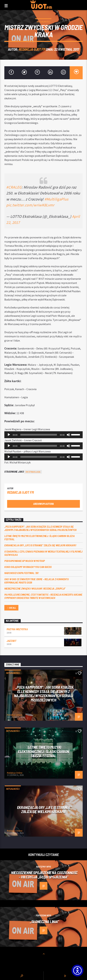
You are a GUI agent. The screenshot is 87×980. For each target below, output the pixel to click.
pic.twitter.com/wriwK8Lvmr (30, 205)
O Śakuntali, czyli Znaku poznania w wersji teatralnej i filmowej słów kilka (43, 553)
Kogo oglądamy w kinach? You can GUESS (28, 567)
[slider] (39, 435)
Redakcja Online (15, 715)
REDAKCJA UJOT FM (32, 49)
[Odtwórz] (9, 435)
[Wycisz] (68, 435)
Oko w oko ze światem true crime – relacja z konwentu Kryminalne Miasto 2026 (36, 581)
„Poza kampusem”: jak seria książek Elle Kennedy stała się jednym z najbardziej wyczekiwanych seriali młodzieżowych (40, 528)
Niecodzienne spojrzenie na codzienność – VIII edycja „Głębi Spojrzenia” (44, 875)
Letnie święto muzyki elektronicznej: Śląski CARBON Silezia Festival (39, 537)
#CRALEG (14, 187)
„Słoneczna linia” (44, 922)
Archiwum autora (43, 504)
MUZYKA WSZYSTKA (17, 629)
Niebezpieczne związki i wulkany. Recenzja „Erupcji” (35, 588)
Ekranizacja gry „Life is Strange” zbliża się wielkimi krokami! (40, 545)
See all (11, 608)
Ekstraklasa (33, 472)
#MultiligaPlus (56, 199)
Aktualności (43, 22)
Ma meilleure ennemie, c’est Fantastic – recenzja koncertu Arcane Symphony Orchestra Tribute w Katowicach (43, 596)
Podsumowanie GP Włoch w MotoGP (24, 561)
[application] (43, 435)
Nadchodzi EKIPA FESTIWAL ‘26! (22, 573)
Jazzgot (11, 641)
